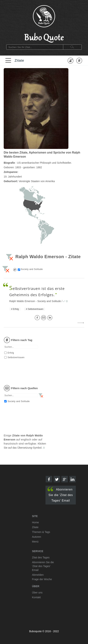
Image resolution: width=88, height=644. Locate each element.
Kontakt (36, 597)
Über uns (37, 593)
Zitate (19, 60)
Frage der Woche (42, 579)
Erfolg (16, 309)
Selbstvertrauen (35, 309)
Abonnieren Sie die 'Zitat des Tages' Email (60, 494)
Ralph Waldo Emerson (22, 301)
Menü (35, 542)
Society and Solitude (49, 301)
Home (35, 522)
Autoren (37, 537)
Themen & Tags (41, 532)
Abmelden (38, 575)
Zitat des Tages (41, 557)
